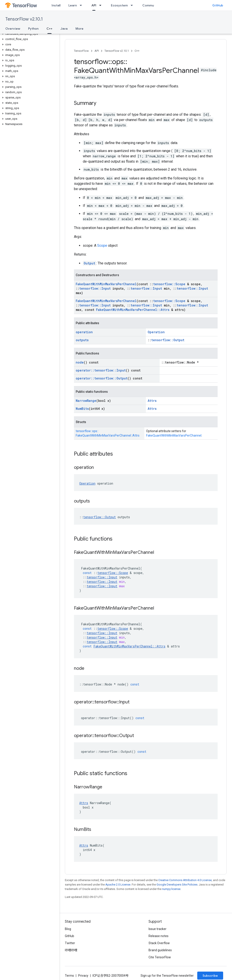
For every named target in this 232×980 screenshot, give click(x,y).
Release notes (159, 936)
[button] (29, 34)
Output (89, 263)
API (97, 51)
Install (56, 5)
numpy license (171, 889)
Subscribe (210, 976)
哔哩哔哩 (71, 950)
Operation (156, 332)
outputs (82, 340)
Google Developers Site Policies (177, 885)
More (79, 29)
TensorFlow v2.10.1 (24, 19)
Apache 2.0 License (118, 885)
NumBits (82, 409)
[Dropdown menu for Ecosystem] (133, 5)
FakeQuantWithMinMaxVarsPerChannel (106, 284)
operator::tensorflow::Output (102, 378)
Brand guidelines (160, 950)
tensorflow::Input (95, 288)
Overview (13, 29)
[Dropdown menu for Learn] (82, 5)
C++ (137, 51)
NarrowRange (86, 401)
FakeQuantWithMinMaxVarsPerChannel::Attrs (133, 310)
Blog (68, 929)
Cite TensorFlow (160, 957)
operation (84, 332)
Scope (102, 245)
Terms (69, 976)
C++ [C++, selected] (49, 29)
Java (64, 29)
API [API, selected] (94, 5)
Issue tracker (158, 929)
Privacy (83, 976)
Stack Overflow (159, 943)
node (80, 362)
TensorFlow (81, 51)
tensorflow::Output (168, 340)
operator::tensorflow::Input (101, 370)
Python (33, 29)
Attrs (152, 401)
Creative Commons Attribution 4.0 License (185, 880)
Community (151, 5)
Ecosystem (119, 5)
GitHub (218, 5)
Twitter (70, 943)
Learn (73, 5)
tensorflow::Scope (169, 284)
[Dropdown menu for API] (102, 5)
